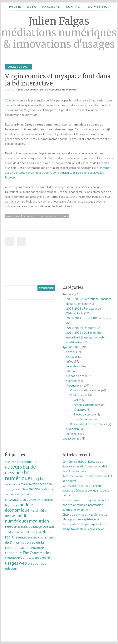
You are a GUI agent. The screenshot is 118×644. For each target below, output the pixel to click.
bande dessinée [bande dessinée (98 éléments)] (20, 470)
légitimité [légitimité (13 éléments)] (11, 505)
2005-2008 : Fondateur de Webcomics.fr (41, 90)
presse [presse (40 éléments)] (48, 526)
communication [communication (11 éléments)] (30, 484)
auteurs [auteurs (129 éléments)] (13, 467)
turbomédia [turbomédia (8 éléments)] (28, 558)
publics (64, 216)
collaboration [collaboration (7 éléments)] (12, 484)
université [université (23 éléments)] (42, 558)
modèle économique (48, 216)
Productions (74, 385)
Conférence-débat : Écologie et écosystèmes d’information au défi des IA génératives (85, 466)
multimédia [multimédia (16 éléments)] (38, 511)
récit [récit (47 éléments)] (9, 537)
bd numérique (13, 216)
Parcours (51, 7)
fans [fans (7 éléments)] (26, 489)
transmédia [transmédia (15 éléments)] (13, 558)
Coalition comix (15, 100)
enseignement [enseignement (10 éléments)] (14, 489)
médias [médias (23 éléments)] (10, 516)
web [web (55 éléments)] (23, 563)
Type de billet (71, 347)
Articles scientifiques (87, 405)
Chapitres (80, 410)
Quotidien (73, 429)
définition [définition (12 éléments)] (46, 484)
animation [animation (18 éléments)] (31, 462)
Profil (15, 7)
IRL (69, 371)
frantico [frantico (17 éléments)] (34, 489)
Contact (74, 7)
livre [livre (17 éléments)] (40, 500)
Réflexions (73, 434)
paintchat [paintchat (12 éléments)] (24, 527)
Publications (78, 395)
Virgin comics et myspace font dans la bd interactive (58, 80)
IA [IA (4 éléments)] (18, 495)
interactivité (29, 216)
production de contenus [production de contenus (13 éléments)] (20, 532)
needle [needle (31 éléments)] (11, 526)
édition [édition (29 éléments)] (11, 568)
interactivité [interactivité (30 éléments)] (15, 499)
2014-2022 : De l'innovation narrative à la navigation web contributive (85, 337)
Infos (70, 361)
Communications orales (85, 390)
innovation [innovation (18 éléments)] (28, 494)
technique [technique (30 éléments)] (13, 553)
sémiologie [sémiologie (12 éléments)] (37, 548)
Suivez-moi (99, 7)
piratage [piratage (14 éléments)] (36, 527)
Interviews (73, 366)
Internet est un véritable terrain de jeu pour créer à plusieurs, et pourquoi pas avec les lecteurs (58, 173)
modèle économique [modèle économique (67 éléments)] (19, 507)
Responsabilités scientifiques (89, 424)
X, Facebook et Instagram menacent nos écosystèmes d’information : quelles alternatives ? (86, 505)
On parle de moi (76, 376)
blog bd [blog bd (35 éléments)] (38, 479)
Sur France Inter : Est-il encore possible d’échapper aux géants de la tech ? (86, 490)
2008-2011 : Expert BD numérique (89, 318)
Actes (78, 400)
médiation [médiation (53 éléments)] (39, 521)
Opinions (71, 90)
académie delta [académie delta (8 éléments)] (14, 462)
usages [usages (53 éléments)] (12, 563)
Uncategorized (72, 438)
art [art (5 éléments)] (40, 462)
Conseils (72, 352)
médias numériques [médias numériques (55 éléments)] (18, 518)
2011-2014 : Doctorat (81, 328)
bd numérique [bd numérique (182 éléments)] (18, 475)
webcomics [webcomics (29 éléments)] (37, 563)
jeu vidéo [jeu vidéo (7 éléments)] (32, 500)
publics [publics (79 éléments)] (43, 531)
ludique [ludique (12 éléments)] (49, 500)
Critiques (72, 357)
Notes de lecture (85, 414)
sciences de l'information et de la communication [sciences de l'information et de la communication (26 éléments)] (29, 542)
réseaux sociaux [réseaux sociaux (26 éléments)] (27, 537)
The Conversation (85, 419)
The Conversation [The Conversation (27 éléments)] (37, 553)
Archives (68, 294)
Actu (32, 7)
